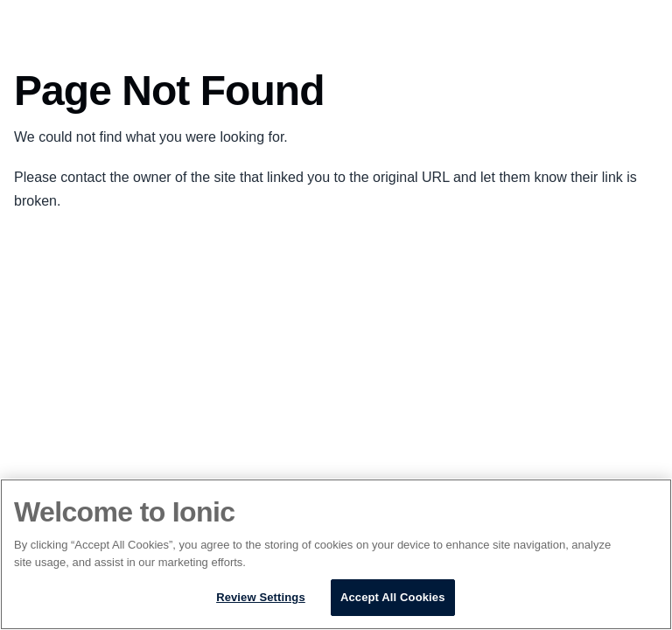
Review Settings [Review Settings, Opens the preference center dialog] (261, 597)
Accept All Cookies (393, 597)
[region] (336, 554)
